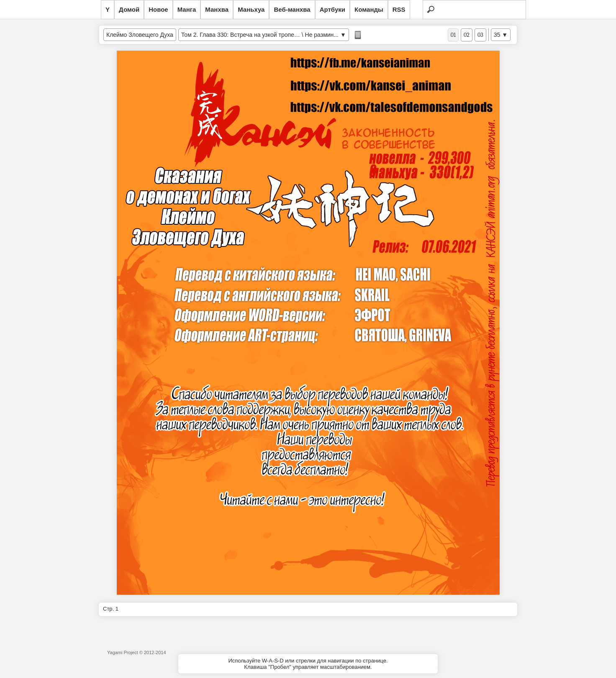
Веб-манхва (292, 9)
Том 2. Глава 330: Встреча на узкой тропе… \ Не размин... (260, 35)
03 (480, 35)
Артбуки (332, 9)
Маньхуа (251, 9)
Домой (129, 9)
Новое (158, 9)
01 (453, 35)
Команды (369, 9)
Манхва (217, 9)
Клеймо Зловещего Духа (140, 35)
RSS (399, 9)
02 (467, 35)
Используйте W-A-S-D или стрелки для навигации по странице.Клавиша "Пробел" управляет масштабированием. (308, 664)
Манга (187, 9)
